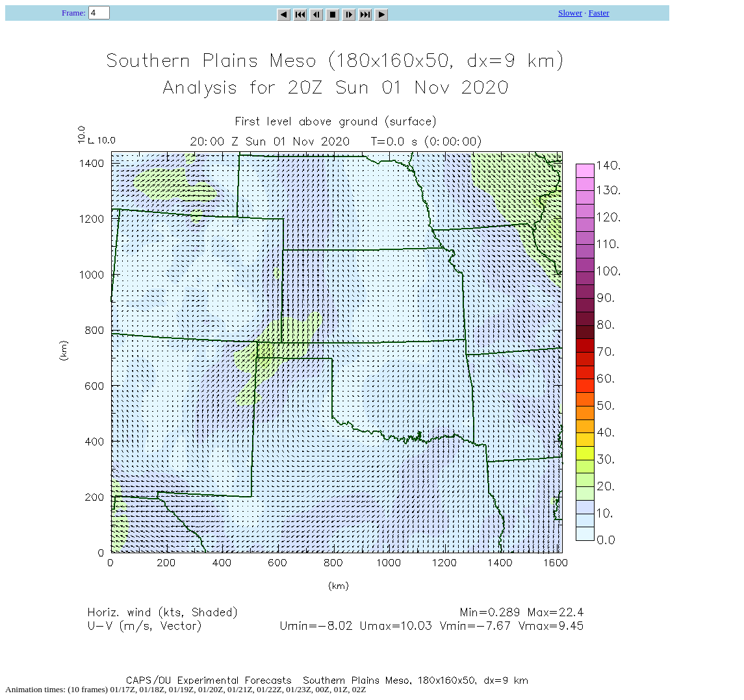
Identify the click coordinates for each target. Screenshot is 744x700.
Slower (570, 13)
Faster (599, 13)
